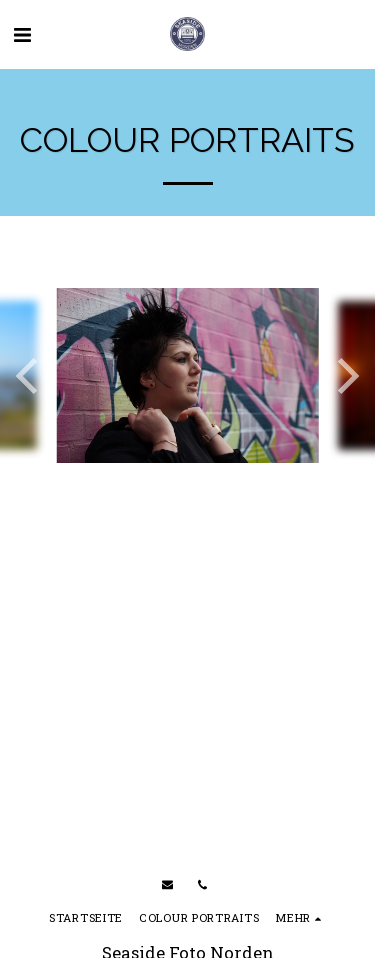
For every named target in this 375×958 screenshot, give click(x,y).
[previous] (30, 376)
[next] (345, 376)
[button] (22, 34)
